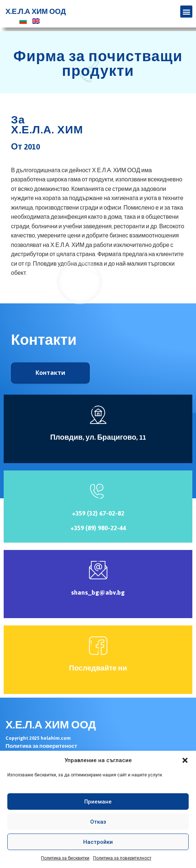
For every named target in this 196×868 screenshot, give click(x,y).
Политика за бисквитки (65, 858)
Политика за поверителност (122, 858)
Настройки (98, 842)
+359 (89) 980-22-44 (98, 528)
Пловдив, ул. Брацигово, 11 (98, 437)
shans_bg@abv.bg (98, 592)
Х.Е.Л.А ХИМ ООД (36, 12)
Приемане (98, 802)
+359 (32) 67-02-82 (98, 513)
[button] (185, 760)
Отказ (98, 822)
